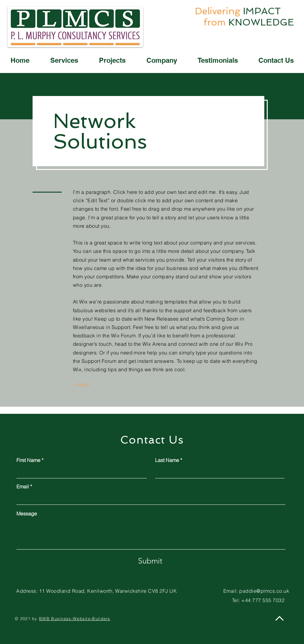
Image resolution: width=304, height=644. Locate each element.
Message (27, 514)
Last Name (167, 460)
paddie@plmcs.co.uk (264, 591)
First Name (28, 460)
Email (23, 486)
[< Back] (81, 385)
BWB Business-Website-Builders (75, 619)
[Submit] (150, 561)
